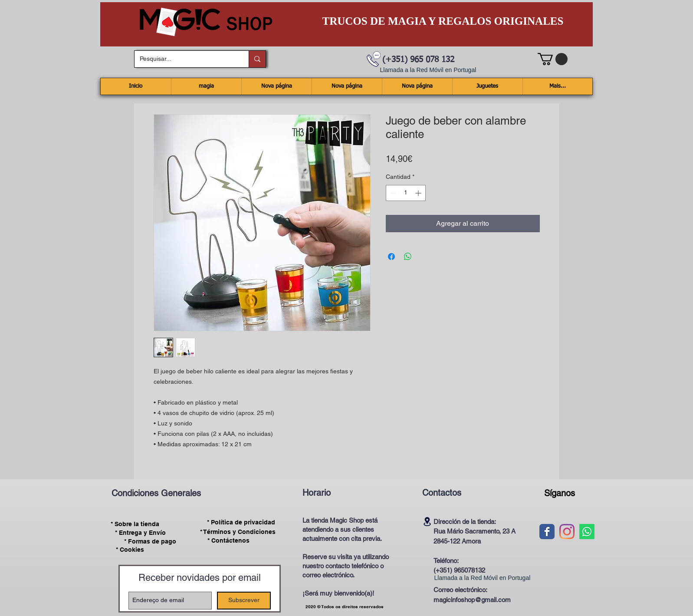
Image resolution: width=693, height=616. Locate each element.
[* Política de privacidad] (241, 522)
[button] (553, 59)
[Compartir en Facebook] (391, 257)
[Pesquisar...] (185, 59)
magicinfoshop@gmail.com (472, 600)
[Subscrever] (244, 601)
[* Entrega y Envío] (141, 533)
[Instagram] (567, 532)
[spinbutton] (406, 193)
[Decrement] (392, 193)
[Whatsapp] (587, 532)
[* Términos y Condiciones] (238, 532)
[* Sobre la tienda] (135, 524)
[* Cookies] (130, 550)
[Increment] (419, 193)
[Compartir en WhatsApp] (408, 257)
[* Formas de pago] (150, 541)
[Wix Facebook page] (547, 532)
